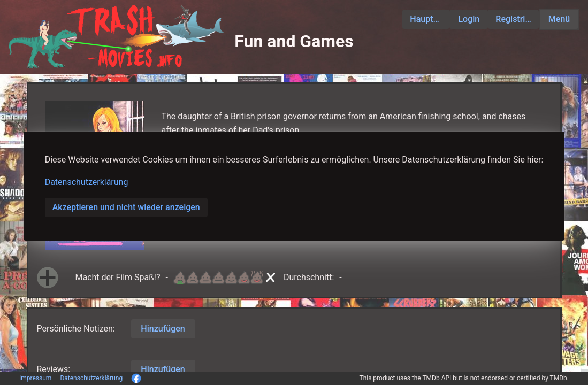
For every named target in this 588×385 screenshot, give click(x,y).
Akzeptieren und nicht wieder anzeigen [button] (126, 207)
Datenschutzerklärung (87, 182)
